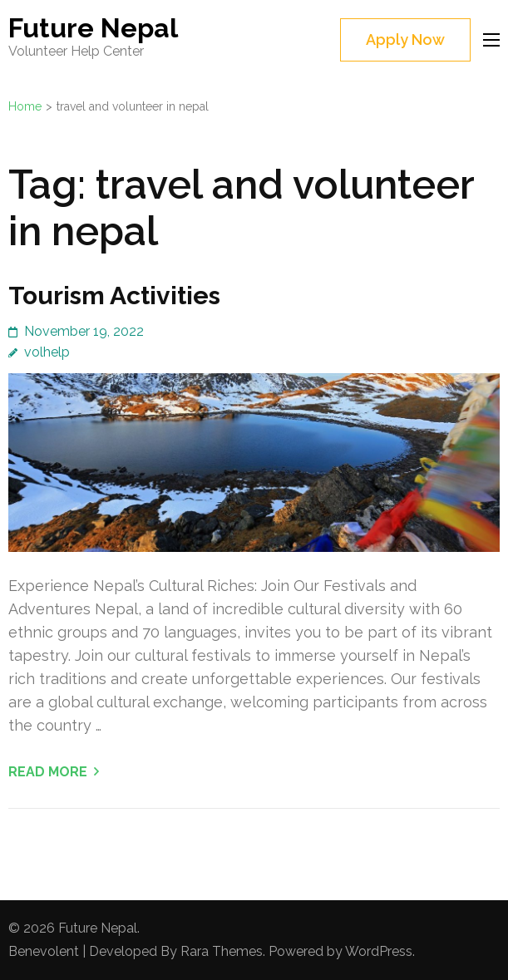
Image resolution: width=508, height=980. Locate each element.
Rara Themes (222, 951)
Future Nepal (93, 28)
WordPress (379, 951)
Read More (48, 772)
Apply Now (405, 39)
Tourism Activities (114, 295)
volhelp (47, 352)
